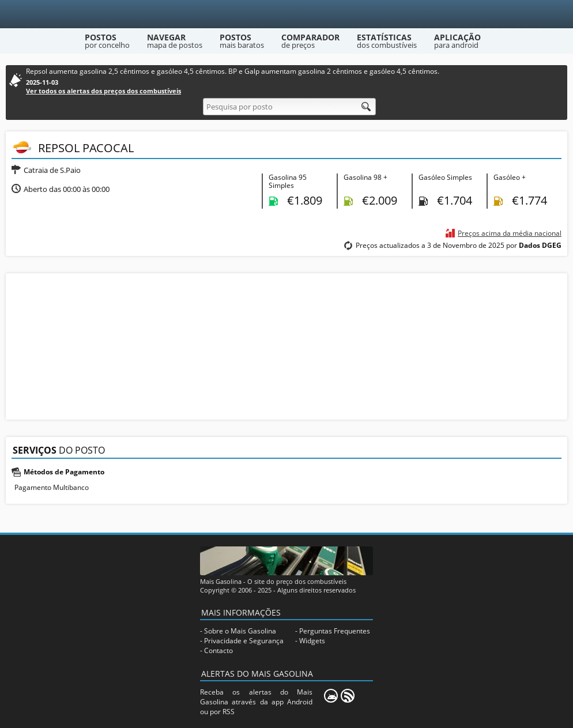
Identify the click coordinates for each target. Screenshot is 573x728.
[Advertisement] (286, 345)
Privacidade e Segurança (244, 641)
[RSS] (348, 696)
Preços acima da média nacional (510, 233)
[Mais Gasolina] (287, 14)
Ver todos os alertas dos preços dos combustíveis (103, 91)
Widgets (312, 641)
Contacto (218, 650)
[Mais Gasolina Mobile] (331, 696)
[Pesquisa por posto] (289, 107)
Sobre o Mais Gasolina (240, 631)
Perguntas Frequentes (335, 631)
